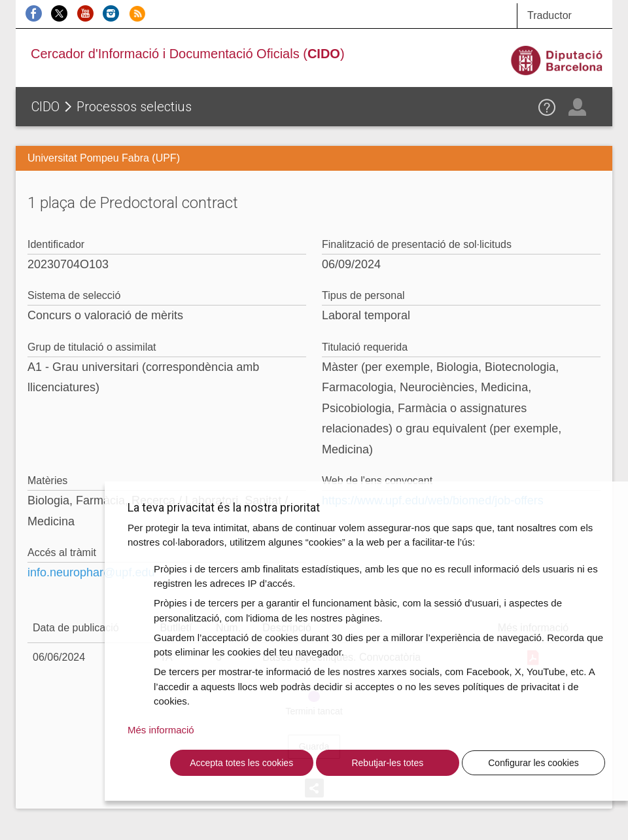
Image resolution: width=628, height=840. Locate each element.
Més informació (161, 730)
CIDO (45, 107)
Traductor (549, 15)
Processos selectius (134, 107)
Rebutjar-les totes (387, 763)
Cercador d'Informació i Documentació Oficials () (188, 54)
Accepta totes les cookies (241, 763)
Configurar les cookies (533, 763)
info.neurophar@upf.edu (91, 572)
